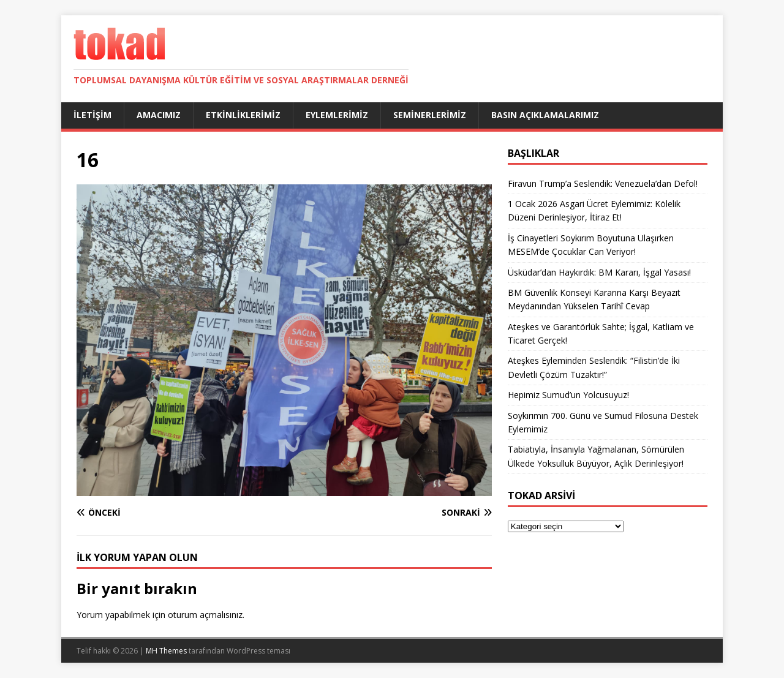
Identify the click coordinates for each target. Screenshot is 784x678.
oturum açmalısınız (205, 615)
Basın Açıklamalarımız (545, 115)
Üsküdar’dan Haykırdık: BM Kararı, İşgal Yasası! (599, 272)
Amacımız (159, 115)
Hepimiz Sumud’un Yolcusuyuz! (568, 395)
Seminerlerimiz (430, 115)
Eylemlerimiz (337, 115)
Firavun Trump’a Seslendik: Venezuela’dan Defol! (603, 183)
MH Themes (166, 651)
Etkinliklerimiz (243, 115)
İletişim (92, 115)
